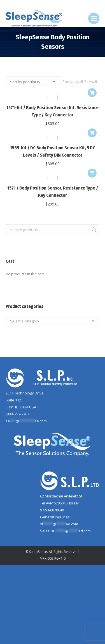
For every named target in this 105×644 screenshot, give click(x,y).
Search (94, 230)
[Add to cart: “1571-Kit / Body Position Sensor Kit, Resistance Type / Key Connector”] (92, 93)
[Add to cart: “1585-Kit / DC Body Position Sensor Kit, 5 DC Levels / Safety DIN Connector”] (92, 133)
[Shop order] (33, 82)
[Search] (53, 5)
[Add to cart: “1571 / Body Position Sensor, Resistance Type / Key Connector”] (92, 173)
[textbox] (25, 321)
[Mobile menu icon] (94, 18)
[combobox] (53, 321)
